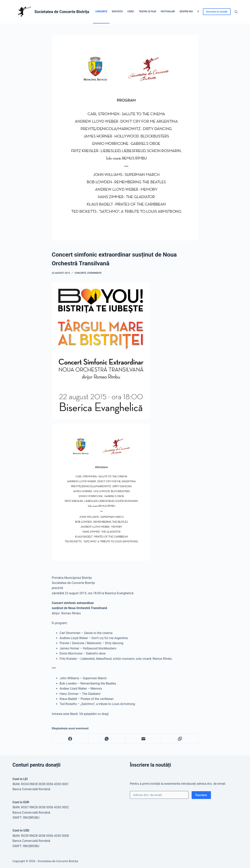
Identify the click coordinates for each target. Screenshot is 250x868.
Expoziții (117, 12)
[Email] (143, 739)
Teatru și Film (147, 12)
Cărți (131, 12)
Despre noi (186, 12)
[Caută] (236, 12)
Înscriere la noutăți (217, 12)
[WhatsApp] (107, 739)
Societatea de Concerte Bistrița (62, 12)
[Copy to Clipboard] (180, 739)
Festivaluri (168, 12)
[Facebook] (70, 739)
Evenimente (94, 273)
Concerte (101, 12)
